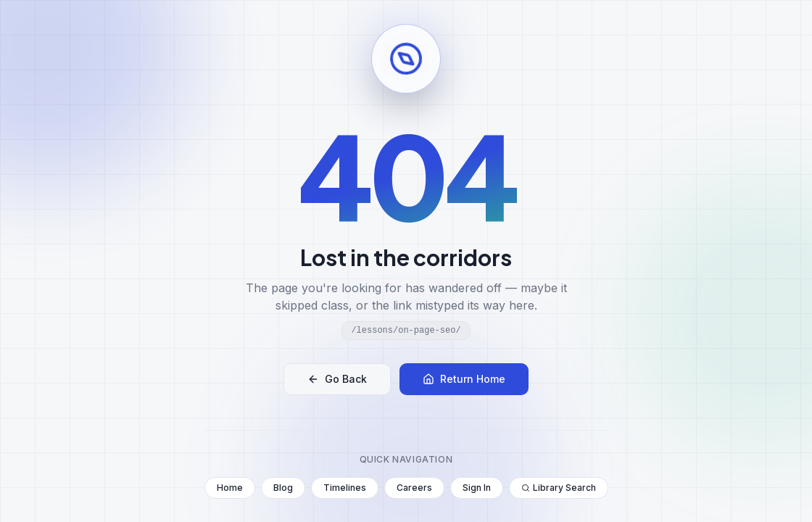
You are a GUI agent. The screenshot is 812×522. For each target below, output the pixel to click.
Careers (414, 488)
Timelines (345, 488)
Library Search (559, 488)
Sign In (477, 488)
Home (230, 488)
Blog (283, 488)
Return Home (464, 379)
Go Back (337, 379)
